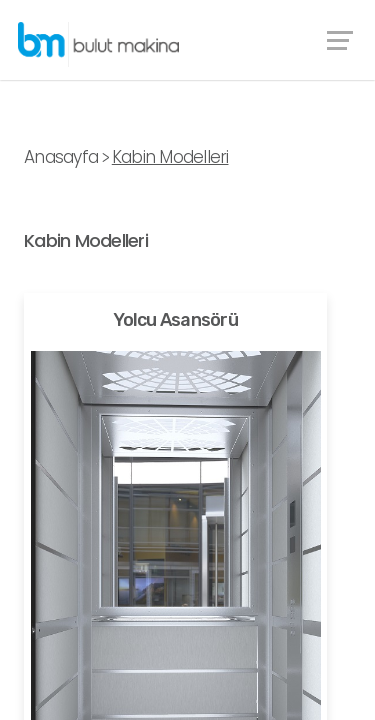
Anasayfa (61, 157)
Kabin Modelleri (170, 157)
